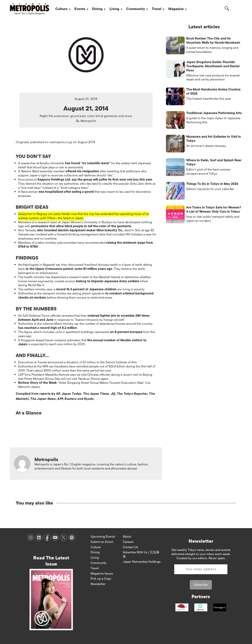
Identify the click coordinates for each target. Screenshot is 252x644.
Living (114, 9)
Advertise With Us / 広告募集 (141, 554)
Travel (157, 9)
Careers (128, 542)
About (127, 537)
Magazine (176, 9)
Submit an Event (102, 542)
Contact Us (131, 547)
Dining (97, 9)
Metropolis (88, 121)
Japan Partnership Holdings (142, 562)
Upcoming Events (103, 537)
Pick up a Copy (101, 579)
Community (136, 9)
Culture (61, 9)
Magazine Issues (102, 574)
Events (80, 9)
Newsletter (98, 584)
